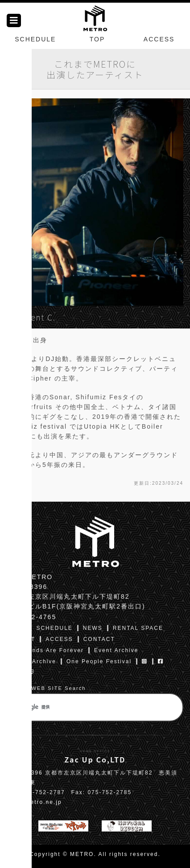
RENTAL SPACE (138, 628)
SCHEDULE (35, 39)
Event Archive (116, 650)
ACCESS (159, 39)
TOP (97, 39)
